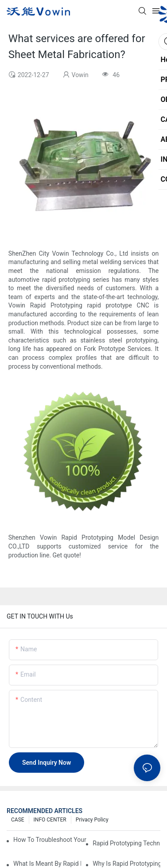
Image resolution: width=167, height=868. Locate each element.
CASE (18, 820)
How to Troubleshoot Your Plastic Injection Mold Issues (50, 840)
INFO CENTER (50, 820)
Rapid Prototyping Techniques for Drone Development (126, 843)
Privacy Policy (92, 820)
